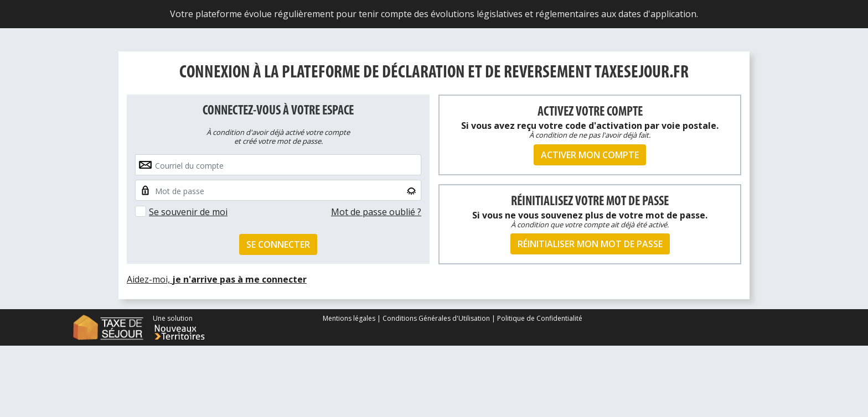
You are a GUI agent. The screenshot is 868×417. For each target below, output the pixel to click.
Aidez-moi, (217, 279)
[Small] (278, 190)
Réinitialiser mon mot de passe (590, 244)
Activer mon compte (590, 155)
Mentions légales (350, 318)
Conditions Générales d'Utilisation (436, 318)
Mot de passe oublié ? (376, 212)
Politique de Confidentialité (540, 318)
